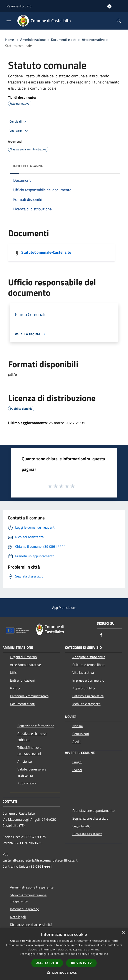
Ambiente (25, 761)
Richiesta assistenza (87, 834)
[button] (64, 973)
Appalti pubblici (84, 688)
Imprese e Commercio (88, 680)
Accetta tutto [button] (47, 963)
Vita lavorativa (83, 672)
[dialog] (64, 954)
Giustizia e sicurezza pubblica (32, 737)
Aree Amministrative (25, 665)
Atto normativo (93, 40)
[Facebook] (101, 635)
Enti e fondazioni (22, 680)
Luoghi (77, 762)
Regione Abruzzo (19, 6)
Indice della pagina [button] (28, 166)
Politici (15, 688)
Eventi (77, 770)
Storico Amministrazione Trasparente (28, 898)
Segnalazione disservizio (90, 818)
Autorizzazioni (28, 783)
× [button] (123, 933)
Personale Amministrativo (29, 696)
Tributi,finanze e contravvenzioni (29, 750)
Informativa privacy (24, 909)
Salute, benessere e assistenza (32, 772)
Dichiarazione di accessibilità (31, 925)
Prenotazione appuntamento (93, 810)
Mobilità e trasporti (86, 704)
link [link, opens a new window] (106, 954)
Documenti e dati (64, 40)
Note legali (18, 917)
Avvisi (77, 742)
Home (10, 40)
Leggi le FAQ (81, 826)
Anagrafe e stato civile (89, 657)
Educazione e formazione (36, 726)
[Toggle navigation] (9, 20)
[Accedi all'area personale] (109, 6)
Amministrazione (33, 40)
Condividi (18, 122)
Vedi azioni (19, 131)
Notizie (78, 726)
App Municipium (64, 607)
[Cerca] (119, 21)
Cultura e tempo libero (89, 665)
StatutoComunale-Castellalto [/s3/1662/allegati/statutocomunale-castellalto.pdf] (46, 252)
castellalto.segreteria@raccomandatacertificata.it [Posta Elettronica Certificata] (40, 860)
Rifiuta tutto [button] (81, 963)
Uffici (14, 672)
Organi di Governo (23, 657)
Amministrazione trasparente (32, 887)
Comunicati (81, 734)
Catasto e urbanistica (88, 696)
